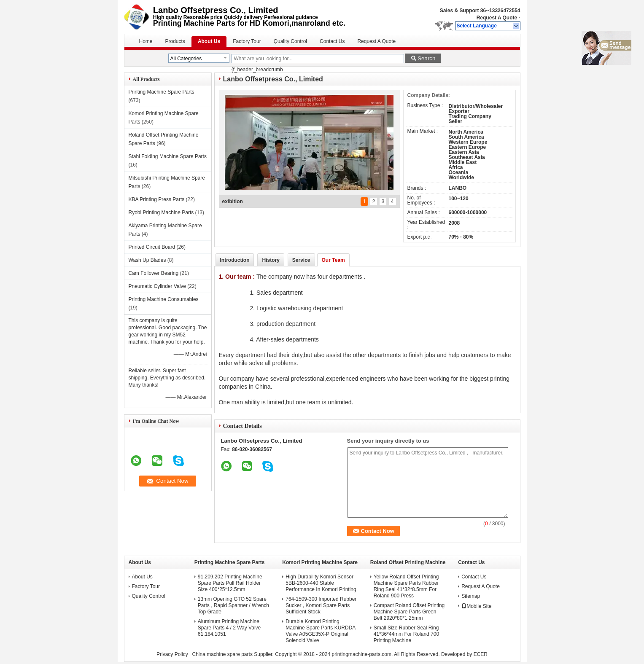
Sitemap (471, 596)
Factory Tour (247, 41)
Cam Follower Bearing (154, 273)
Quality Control (290, 41)
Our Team (333, 260)
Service (301, 260)
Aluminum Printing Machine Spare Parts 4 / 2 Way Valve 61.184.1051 (229, 628)
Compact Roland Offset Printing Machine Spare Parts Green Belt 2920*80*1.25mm (409, 612)
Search (426, 58)
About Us (209, 41)
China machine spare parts (222, 654)
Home (146, 41)
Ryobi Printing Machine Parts (161, 212)
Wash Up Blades (147, 260)
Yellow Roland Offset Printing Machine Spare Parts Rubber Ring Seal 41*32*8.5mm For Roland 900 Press (406, 586)
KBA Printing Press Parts (157, 199)
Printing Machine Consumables (164, 299)
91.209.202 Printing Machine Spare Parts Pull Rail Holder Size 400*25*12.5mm (230, 583)
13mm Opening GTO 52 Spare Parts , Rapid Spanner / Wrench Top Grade (233, 605)
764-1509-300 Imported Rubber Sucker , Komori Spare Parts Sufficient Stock (321, 605)
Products (175, 41)
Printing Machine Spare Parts (162, 92)
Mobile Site (476, 606)
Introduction (235, 260)
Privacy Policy (172, 654)
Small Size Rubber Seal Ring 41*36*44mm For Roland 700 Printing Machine (406, 634)
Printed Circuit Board (152, 247)
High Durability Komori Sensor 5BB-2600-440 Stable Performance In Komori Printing (321, 583)
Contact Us (332, 41)
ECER (481, 654)
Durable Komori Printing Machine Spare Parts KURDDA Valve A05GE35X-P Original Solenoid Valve (320, 631)
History (271, 260)
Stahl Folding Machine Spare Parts (168, 156)
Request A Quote (497, 18)
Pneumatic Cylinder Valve (158, 286)
